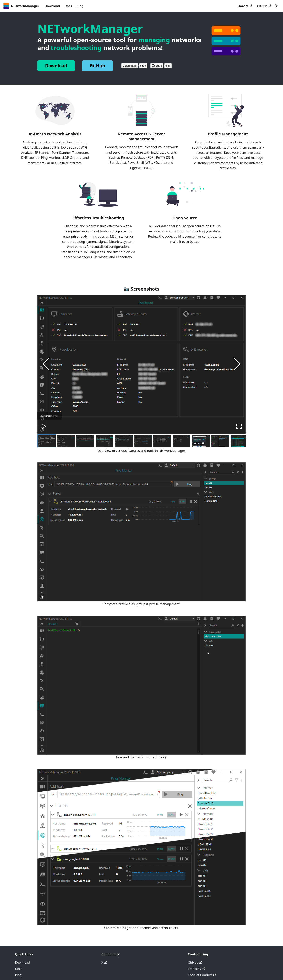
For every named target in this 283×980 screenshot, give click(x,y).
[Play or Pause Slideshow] (44, 426)
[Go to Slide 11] (239, 441)
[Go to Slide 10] (220, 441)
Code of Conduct (202, 975)
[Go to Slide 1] (47, 441)
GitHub (264, 6)
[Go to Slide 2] (66, 441)
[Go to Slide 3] (85, 441)
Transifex (196, 969)
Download (52, 6)
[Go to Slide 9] (201, 441)
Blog (80, 6)
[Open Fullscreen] (239, 426)
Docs (68, 6)
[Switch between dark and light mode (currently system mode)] (277, 6)
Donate (245, 6)
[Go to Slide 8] (182, 441)
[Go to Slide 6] (143, 441)
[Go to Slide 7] (162, 441)
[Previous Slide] (46, 364)
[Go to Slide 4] (105, 441)
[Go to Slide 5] (124, 441)
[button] (141, 364)
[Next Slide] (237, 364)
